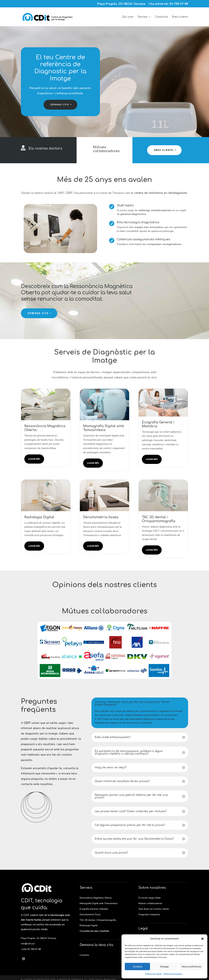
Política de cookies (153, 974)
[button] (202, 939)
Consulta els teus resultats (94, 931)
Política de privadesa (173, 974)
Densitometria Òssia (90, 914)
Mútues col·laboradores (106, 149)
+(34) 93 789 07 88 (31, 949)
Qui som (128, 17)
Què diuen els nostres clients (154, 909)
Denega (164, 967)
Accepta (137, 967)
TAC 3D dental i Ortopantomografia (98, 920)
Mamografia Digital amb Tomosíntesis (99, 903)
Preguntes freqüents (149, 914)
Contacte (161, 17)
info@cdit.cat (28, 944)
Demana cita (60, 105)
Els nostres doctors (45, 148)
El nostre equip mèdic (150, 898)
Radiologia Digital (89, 925)
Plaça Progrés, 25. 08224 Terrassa (39, 938)
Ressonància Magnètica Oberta (96, 898)
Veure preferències (191, 967)
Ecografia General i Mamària (94, 909)
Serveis (143, 17)
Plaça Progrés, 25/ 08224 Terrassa (121, 4)
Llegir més (34, 459)
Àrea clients (180, 17)
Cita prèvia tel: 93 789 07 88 (168, 4)
